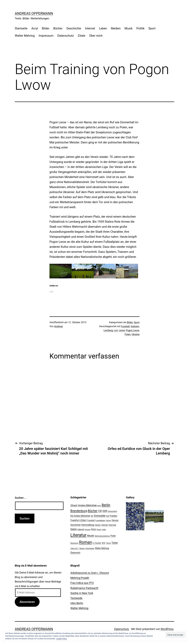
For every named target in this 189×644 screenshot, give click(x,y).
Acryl (35, 28)
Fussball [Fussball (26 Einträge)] (91, 520)
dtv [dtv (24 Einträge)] (92, 516)
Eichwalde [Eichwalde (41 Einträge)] (100, 516)
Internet (90, 28)
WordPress (167, 629)
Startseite (21, 28)
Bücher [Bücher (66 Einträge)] (93, 511)
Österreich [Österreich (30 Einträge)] (75, 553)
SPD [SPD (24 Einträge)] (104, 543)
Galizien (135, 326)
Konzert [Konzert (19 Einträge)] (88, 529)
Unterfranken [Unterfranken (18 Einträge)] (90, 548)
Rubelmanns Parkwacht (84, 588)
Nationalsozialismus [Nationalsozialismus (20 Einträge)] (102, 536)
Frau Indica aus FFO (82, 583)
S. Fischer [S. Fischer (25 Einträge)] (97, 543)
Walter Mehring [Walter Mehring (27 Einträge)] (102, 548)
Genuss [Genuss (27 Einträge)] (115, 520)
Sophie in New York (82, 593)
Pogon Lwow (132, 330)
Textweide (76, 598)
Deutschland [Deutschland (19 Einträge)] (112, 511)
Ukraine (136, 334)
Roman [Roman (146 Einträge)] (85, 542)
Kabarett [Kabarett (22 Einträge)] (81, 529)
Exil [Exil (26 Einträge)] (108, 516)
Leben (103, 28)
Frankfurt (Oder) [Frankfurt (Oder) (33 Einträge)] (79, 520)
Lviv (116, 330)
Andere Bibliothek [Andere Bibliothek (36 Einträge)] (87, 505)
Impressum (46, 36)
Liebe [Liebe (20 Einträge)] (104, 529)
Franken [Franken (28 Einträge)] (114, 516)
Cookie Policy (61, 639)
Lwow (122, 330)
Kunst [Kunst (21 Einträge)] (99, 529)
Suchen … (20, 498)
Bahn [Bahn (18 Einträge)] (99, 506)
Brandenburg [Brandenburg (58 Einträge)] (79, 511)
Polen (128, 334)
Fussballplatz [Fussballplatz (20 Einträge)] (100, 520)
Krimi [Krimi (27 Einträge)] (94, 529)
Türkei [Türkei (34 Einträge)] (115, 543)
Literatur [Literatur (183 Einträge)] (78, 535)
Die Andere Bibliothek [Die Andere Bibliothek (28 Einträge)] (80, 516)
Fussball (125, 326)
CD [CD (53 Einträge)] (100, 511)
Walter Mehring (25, 36)
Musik (128, 28)
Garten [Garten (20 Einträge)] (108, 520)
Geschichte (74, 28)
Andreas (59, 326)
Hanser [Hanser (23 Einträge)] (98, 525)
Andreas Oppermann (34, 13)
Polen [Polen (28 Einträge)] (113, 536)
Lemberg (108, 330)
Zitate (81, 36)
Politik (140, 28)
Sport (152, 28)
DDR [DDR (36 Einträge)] (105, 511)
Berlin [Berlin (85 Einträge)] (106, 505)
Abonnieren (27, 602)
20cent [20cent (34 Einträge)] (74, 505)
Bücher (58, 28)
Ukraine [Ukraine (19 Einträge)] (82, 548)
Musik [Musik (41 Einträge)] (91, 536)
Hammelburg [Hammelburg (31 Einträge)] (88, 525)
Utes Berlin (77, 603)
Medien (116, 28)
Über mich (96, 36)
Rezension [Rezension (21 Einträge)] (74, 543)
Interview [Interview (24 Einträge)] (112, 525)
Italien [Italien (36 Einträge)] (74, 529)
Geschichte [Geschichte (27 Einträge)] (76, 525)
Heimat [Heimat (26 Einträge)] (105, 525)
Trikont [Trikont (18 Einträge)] (108, 543)
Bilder (46, 28)
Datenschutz (66, 36)
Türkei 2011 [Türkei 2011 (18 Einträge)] (75, 548)
